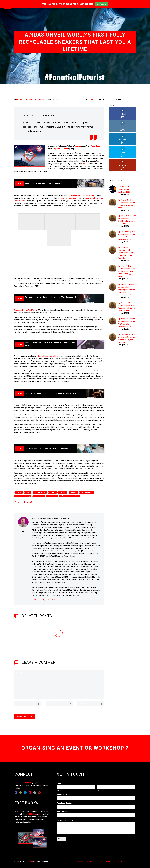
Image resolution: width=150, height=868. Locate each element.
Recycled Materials (87, 492)
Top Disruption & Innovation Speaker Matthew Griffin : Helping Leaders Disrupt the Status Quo (126, 227)
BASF (28, 492)
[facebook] (16, 793)
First (58, 790)
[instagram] (21, 793)
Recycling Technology (23, 496)
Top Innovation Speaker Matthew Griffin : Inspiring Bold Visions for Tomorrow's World (127, 297)
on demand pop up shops (67, 198)
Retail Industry (39, 496)
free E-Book (95, 146)
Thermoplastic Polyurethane (70, 496)
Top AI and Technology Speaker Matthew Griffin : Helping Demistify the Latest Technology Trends (127, 245)
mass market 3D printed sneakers (83, 195)
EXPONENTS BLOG (103, 861)
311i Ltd (30, 861)
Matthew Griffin (22, 100)
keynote (57, 149)
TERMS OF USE (117, 861)
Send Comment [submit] (24, 716)
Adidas (85, 164)
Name (60, 784)
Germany (63, 492)
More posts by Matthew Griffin (45, 600)
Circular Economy (40, 492)
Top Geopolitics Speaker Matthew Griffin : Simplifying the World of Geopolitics (127, 194)
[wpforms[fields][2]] (96, 828)
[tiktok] (30, 793)
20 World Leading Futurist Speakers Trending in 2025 (124, 164)
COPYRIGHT (90, 861)
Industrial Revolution (37, 100)
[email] (59, 704)
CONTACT (81, 861)
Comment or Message (66, 820)
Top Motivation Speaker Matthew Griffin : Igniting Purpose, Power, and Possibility (126, 313)
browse (65, 149)
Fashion (53, 492)
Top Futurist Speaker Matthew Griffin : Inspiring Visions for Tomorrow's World (127, 178)
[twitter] (35, 793)
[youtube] (39, 793)
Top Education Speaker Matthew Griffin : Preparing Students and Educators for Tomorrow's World (126, 264)
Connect (78, 146)
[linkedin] (25, 793)
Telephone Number (64, 803)
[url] (91, 704)
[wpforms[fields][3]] (96, 815)
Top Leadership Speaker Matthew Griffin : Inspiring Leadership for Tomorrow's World (127, 210)
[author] (28, 704)
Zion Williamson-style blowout (49, 356)
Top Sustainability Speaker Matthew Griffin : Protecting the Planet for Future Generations (127, 281)
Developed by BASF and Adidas (26, 310)
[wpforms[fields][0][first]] (76, 787)
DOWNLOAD (102, 4)
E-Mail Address (63, 794)
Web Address (62, 812)
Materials (73, 492)
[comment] (59, 685)
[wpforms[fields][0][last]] (116, 787)
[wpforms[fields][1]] (96, 798)
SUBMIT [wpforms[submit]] (61, 839)
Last (98, 790)
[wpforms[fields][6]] (96, 807)
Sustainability (52, 496)
